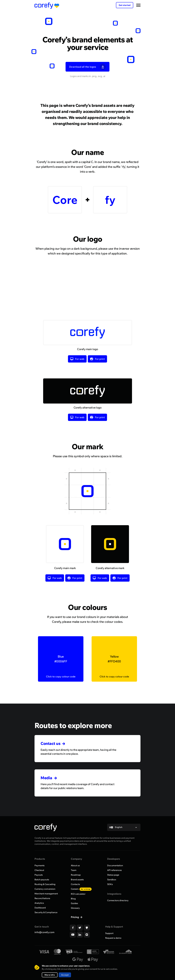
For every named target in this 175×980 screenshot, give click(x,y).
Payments (40, 865)
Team (74, 870)
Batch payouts (42, 880)
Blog (73, 899)
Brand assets (77, 880)
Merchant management (46, 894)
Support (109, 933)
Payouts (39, 875)
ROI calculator (78, 894)
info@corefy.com (44, 932)
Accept (65, 975)
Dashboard (40, 908)
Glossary (75, 908)
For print (97, 367)
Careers (81, 889)
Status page (113, 875)
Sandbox (112, 880)
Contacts (75, 884)
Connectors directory (118, 900)
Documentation (115, 865)
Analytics (39, 903)
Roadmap (76, 875)
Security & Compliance (46, 912)
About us (75, 865)
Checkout (39, 870)
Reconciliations (42, 898)
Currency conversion (45, 889)
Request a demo (113, 938)
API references (114, 870)
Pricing (75, 917)
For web (77, 367)
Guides (74, 903)
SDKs (110, 884)
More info (50, 975)
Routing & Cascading (45, 884)
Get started (125, 5)
